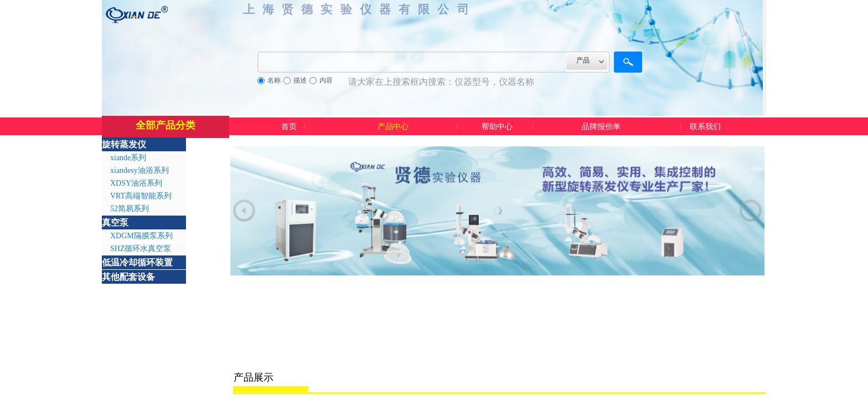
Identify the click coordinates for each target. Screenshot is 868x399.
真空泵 (115, 222)
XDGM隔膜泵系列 (141, 236)
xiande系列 (128, 158)
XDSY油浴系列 (136, 183)
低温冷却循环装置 (137, 262)
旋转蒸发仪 (124, 144)
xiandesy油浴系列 (139, 170)
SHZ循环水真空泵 (141, 249)
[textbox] (412, 62)
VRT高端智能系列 (141, 196)
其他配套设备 (128, 277)
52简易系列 (130, 209)
